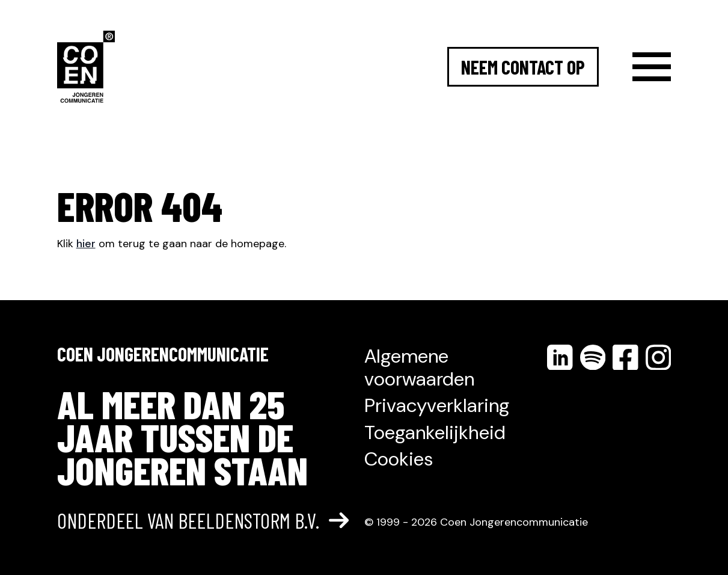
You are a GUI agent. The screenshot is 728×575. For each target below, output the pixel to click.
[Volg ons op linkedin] (560, 357)
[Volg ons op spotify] (593, 357)
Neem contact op (523, 67)
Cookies (399, 459)
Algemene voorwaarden (419, 367)
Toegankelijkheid (435, 432)
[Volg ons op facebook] (625, 357)
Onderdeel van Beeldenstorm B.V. (203, 521)
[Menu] (652, 67)
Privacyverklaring (437, 405)
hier (86, 244)
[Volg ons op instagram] (659, 357)
